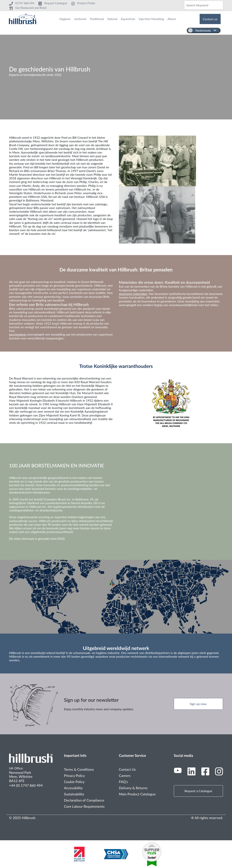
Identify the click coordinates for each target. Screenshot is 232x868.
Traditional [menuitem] (97, 19)
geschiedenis (18, 334)
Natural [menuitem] (112, 19)
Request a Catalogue (198, 791)
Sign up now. (198, 704)
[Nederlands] (204, 30)
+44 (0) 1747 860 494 (26, 785)
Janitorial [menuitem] (80, 19)
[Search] (204, 5)
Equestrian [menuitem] (128, 19)
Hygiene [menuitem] (65, 19)
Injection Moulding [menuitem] (151, 19)
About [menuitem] (172, 19)
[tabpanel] (116, 77)
